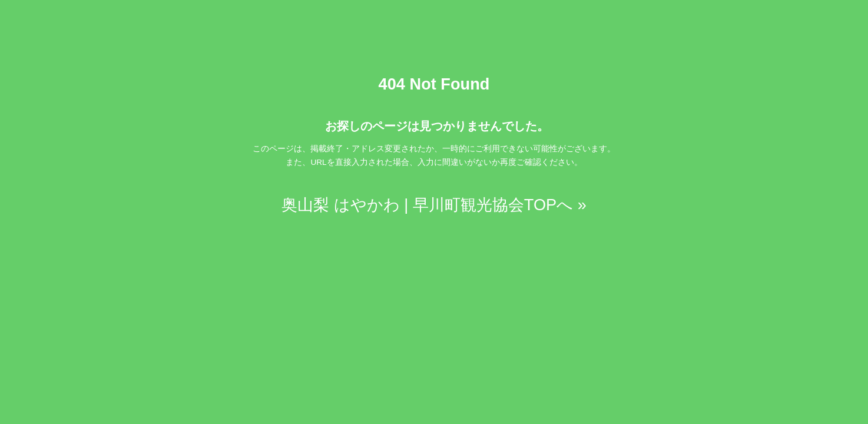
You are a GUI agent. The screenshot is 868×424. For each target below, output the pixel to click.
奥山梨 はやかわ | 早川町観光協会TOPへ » (434, 205)
